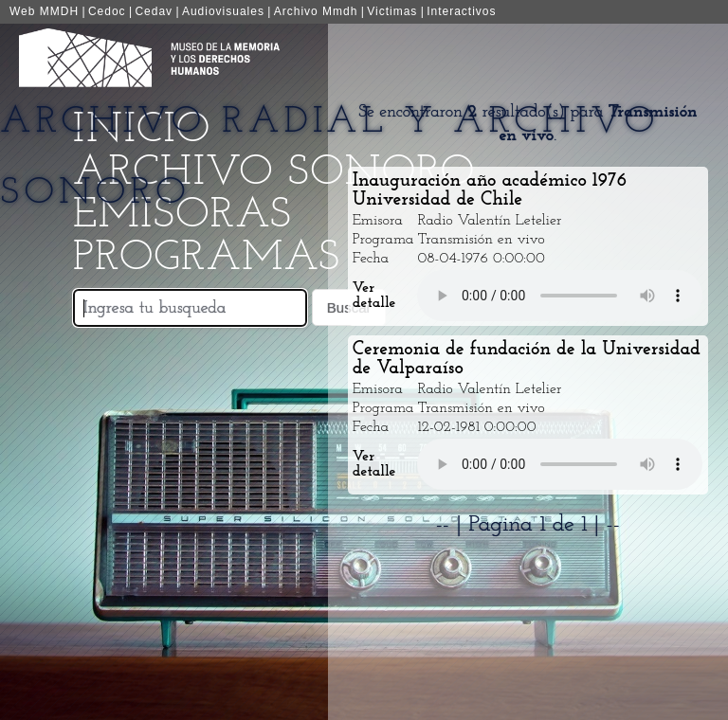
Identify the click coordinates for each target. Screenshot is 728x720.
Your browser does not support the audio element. (560, 296)
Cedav (154, 11)
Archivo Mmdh (316, 11)
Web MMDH (44, 11)
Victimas (392, 11)
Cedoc (107, 11)
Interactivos (461, 11)
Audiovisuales (223, 11)
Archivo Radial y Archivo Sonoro (329, 158)
